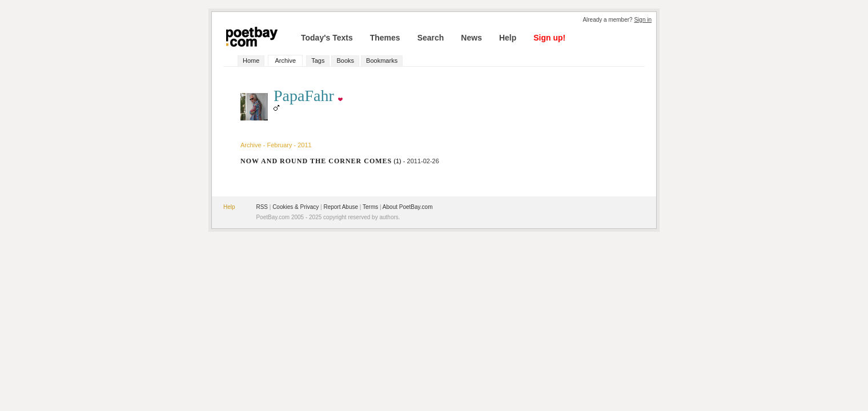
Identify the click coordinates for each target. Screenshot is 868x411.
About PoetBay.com (408, 207)
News (471, 38)
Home (251, 61)
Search (431, 38)
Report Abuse (341, 207)
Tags (318, 61)
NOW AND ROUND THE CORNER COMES (316, 161)
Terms (370, 207)
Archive (285, 61)
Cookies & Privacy (296, 207)
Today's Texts (327, 38)
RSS (262, 207)
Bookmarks (382, 61)
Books (345, 61)
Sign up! (549, 38)
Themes (385, 38)
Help (508, 38)
